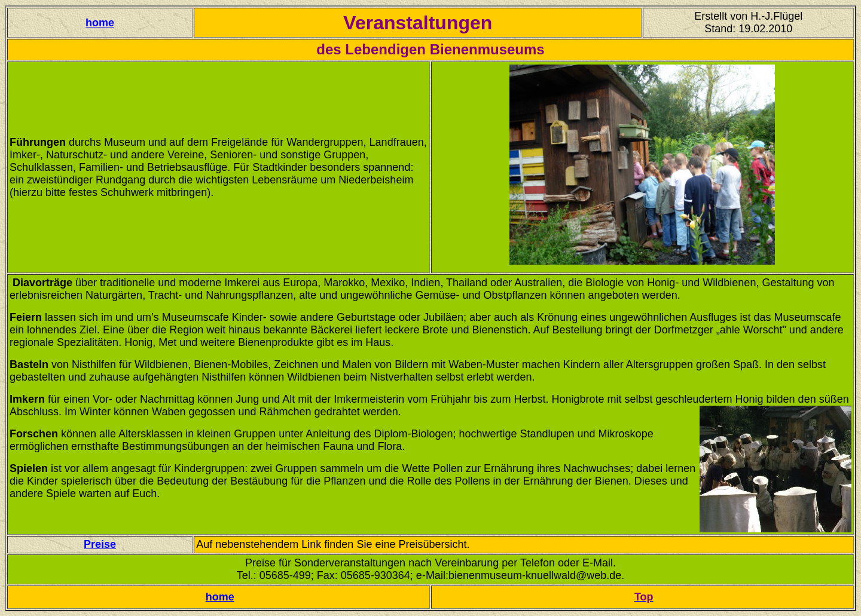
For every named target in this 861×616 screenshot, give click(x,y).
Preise (100, 544)
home (100, 23)
